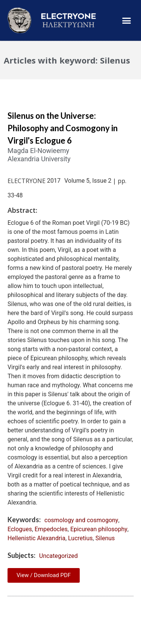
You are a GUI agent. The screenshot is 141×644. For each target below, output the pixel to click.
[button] (127, 20)
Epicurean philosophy (99, 529)
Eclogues (20, 529)
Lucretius (80, 538)
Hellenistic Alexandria (36, 538)
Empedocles (51, 529)
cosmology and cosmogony (81, 520)
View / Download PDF (44, 575)
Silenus (105, 538)
